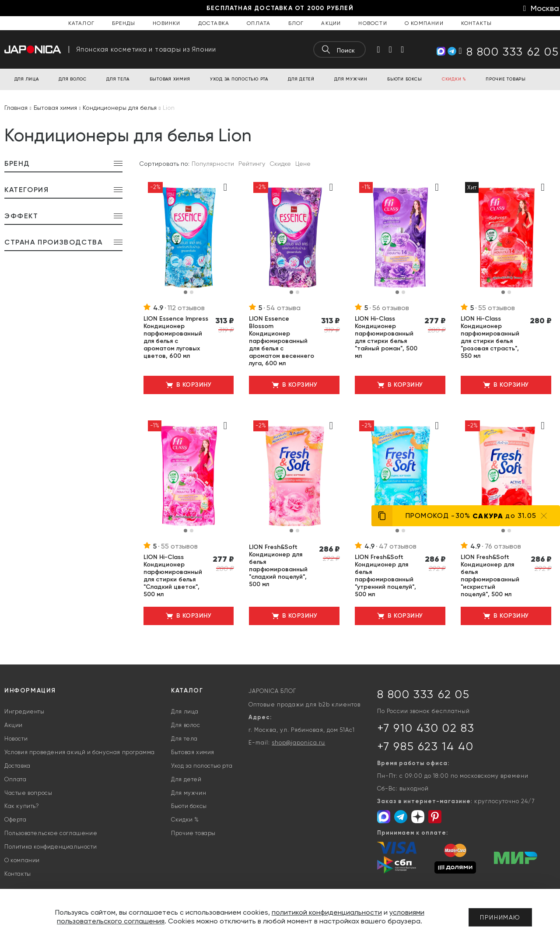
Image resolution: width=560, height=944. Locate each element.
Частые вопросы (28, 793)
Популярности (213, 164)
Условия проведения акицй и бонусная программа (80, 752)
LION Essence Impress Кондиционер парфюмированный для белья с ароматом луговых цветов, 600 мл (176, 337)
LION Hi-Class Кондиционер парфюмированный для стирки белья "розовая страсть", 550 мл (490, 337)
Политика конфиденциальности (51, 847)
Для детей (186, 779)
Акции (331, 23)
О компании (424, 23)
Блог (296, 23)
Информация (30, 691)
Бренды (124, 23)
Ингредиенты (24, 711)
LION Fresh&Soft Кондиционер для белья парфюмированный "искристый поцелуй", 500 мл (490, 576)
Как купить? (22, 806)
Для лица (185, 711)
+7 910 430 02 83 (426, 728)
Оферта (16, 820)
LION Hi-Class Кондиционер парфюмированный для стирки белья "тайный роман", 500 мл (386, 337)
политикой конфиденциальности (327, 912)
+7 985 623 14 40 (425, 746)
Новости (373, 23)
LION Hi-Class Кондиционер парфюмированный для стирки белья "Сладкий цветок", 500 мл (173, 576)
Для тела (184, 739)
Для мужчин (189, 793)
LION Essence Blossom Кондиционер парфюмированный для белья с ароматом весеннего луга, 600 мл (282, 341)
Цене (303, 164)
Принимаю (500, 917)
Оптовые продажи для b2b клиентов (304, 705)
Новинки (166, 23)
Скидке (280, 164)
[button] (185, 292)
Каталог (81, 23)
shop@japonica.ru (298, 743)
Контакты (477, 23)
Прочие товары (193, 833)
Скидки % (185, 820)
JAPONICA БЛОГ (272, 691)
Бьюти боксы (189, 806)
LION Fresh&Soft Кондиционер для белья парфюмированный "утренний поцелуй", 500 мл (385, 576)
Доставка (214, 23)
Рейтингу (252, 164)
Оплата (259, 23)
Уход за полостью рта (202, 766)
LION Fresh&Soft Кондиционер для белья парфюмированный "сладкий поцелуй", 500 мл (278, 566)
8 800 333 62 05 (423, 694)
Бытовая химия (193, 752)
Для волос (185, 725)
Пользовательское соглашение (51, 833)
